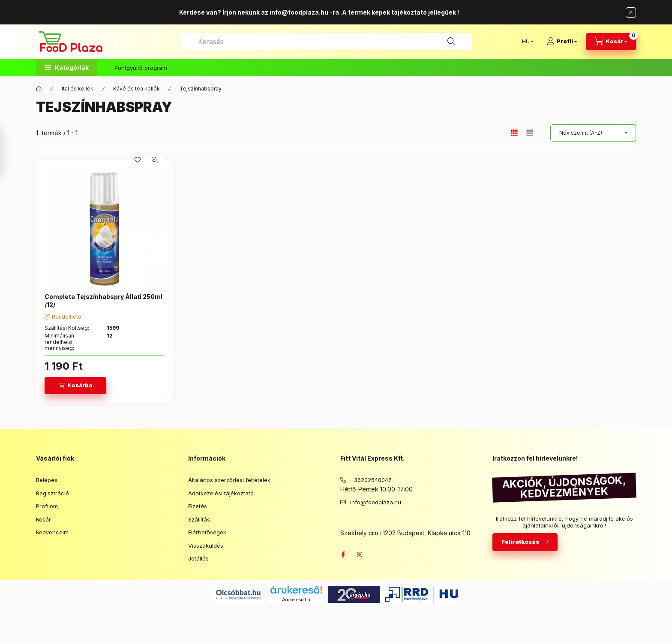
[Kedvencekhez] (138, 160)
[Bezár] (631, 12)
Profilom (47, 506)
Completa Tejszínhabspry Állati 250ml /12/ (103, 300)
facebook (343, 555)
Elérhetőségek (207, 532)
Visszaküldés (206, 546)
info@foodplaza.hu (376, 502)
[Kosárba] (75, 386)
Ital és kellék (78, 89)
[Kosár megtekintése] (611, 42)
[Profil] (562, 42)
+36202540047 (371, 480)
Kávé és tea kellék (136, 89)
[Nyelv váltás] (526, 42)
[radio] (530, 133)
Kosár (43, 519)
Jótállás (198, 558)
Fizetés (198, 506)
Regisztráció (52, 493)
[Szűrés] (9, 153)
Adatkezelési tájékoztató (221, 493)
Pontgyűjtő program (141, 68)
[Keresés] (451, 42)
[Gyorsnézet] (155, 160)
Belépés (47, 480)
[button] (67, 68)
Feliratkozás (520, 542)
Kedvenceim (52, 532)
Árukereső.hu (296, 600)
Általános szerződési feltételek (229, 480)
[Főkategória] (39, 89)
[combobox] (327, 42)
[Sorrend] (593, 133)
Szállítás (199, 519)
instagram (360, 555)
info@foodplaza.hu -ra (304, 12)
